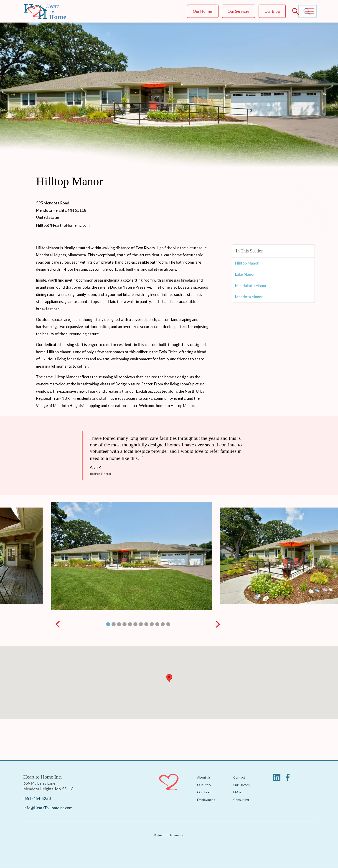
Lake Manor (245, 274)
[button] (108, 624)
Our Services (239, 11)
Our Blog (272, 11)
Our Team (204, 792)
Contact (239, 777)
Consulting (241, 799)
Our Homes (203, 11)
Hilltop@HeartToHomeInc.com (63, 225)
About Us (204, 777)
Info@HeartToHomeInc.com (48, 808)
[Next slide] (218, 624)
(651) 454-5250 (37, 798)
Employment (206, 799)
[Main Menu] (309, 11)
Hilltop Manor (247, 263)
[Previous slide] (58, 624)
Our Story (204, 785)
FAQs (237, 792)
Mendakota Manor (251, 286)
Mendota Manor (249, 297)
